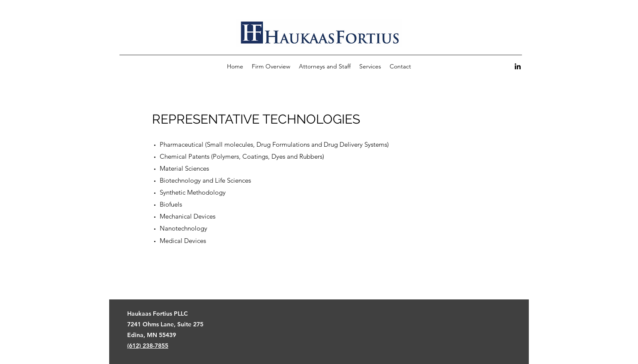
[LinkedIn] (518, 66)
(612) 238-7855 (148, 346)
